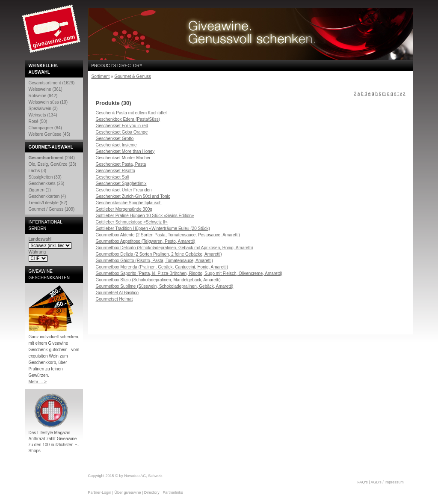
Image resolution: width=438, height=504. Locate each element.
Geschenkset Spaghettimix (121, 183)
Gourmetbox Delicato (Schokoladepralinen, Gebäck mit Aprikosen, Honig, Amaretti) (175, 248)
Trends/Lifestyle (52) (48, 203)
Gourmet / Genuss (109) (52, 209)
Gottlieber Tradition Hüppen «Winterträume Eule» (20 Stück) (153, 228)
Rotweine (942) (43, 96)
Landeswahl (40, 239)
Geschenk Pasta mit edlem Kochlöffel (131, 113)
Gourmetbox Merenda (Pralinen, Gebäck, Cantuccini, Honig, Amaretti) (162, 267)
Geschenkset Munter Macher (123, 158)
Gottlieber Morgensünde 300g (124, 209)
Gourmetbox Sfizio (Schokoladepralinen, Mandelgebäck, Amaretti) (158, 280)
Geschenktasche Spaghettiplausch (129, 203)
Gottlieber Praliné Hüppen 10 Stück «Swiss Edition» (145, 216)
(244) (52, 158)
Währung (37, 252)
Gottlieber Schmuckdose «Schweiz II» (132, 222)
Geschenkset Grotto (115, 139)
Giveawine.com (52, 32)
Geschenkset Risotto (115, 171)
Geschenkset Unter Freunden (124, 190)
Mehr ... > (38, 382)
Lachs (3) (38, 171)
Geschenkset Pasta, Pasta (121, 164)
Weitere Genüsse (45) (50, 134)
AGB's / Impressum (387, 482)
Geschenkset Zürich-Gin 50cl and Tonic (133, 196)
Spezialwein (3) (43, 109)
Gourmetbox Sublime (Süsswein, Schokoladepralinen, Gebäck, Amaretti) (165, 286)
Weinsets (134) (43, 115)
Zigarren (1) (40, 190)
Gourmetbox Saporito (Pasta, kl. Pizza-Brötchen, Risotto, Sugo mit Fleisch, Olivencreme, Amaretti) (189, 273)
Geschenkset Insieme (116, 145)
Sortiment (101, 76)
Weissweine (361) (46, 89)
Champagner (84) (45, 128)
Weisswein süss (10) (48, 102)
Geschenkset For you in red (122, 126)
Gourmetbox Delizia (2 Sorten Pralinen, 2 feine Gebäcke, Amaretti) (159, 254)
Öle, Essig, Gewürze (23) (53, 164)
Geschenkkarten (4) (47, 196)
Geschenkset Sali (112, 177)
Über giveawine (127, 492)
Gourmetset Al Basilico (117, 293)
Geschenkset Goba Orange (122, 132)
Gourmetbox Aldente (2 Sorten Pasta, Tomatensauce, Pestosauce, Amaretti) (168, 235)
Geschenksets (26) (47, 183)
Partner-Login (100, 492)
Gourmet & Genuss (133, 76)
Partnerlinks (173, 492)
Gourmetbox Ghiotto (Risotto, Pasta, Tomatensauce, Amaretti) (154, 261)
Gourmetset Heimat (114, 299)
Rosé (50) (38, 121)
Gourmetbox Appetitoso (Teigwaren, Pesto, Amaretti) (146, 241)
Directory (152, 492)
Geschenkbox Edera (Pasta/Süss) (128, 119)
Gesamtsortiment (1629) (52, 83)
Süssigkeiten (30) (45, 177)
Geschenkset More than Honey (125, 151)
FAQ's (363, 482)
